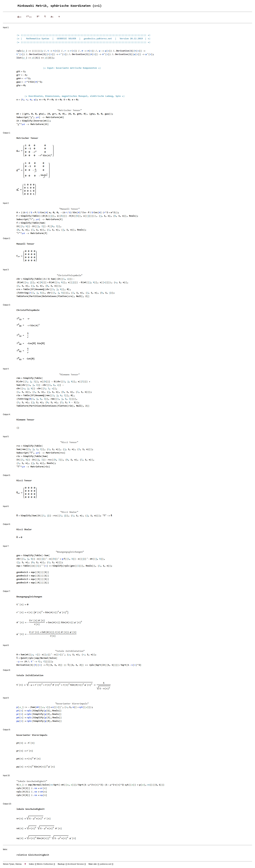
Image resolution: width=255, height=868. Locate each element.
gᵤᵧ (19, 17)
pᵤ (52, 17)
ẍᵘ (38, 17)
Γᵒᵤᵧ (29, 17)
